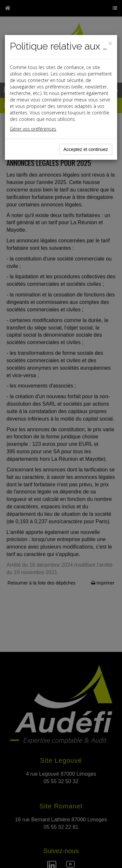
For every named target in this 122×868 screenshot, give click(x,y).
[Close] (110, 43)
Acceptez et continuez (86, 149)
